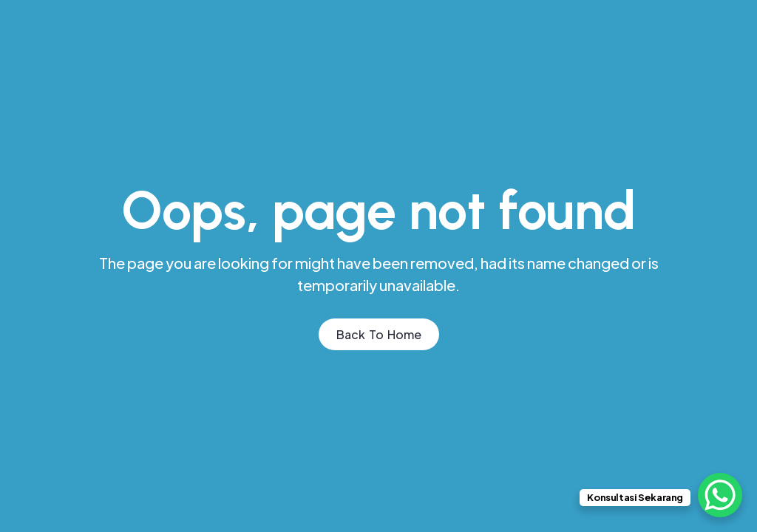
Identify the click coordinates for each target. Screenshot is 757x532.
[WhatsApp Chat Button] (720, 495)
